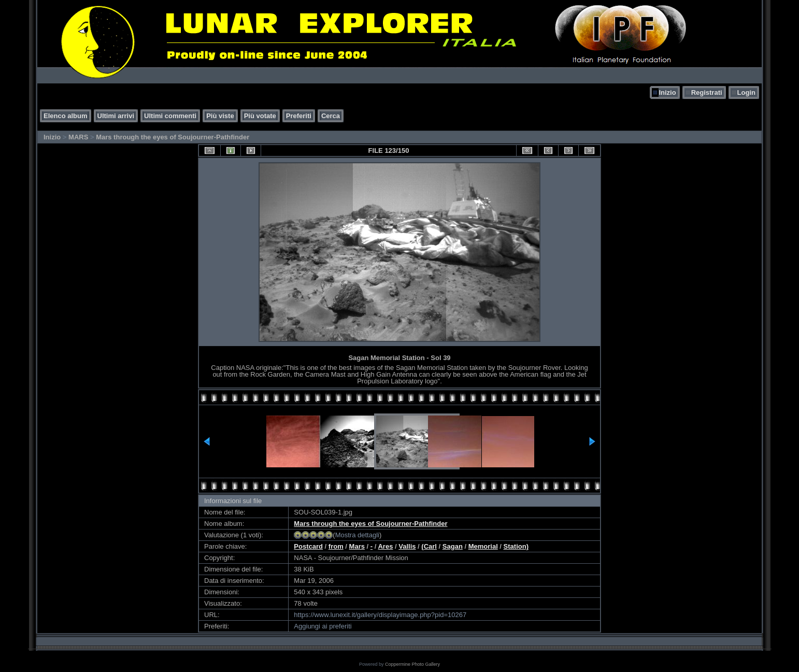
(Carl (429, 546)
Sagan (453, 546)
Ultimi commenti (170, 116)
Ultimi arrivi (116, 116)
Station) (516, 546)
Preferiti (299, 116)
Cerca (331, 116)
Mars (357, 546)
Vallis (407, 546)
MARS (78, 137)
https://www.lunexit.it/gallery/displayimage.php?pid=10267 (380, 615)
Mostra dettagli (357, 535)
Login (746, 92)
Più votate (260, 116)
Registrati (707, 92)
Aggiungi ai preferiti (323, 626)
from (336, 546)
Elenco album (66, 116)
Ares (385, 546)
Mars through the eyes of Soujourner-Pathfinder (173, 137)
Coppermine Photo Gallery (412, 664)
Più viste (220, 116)
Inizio (667, 92)
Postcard (308, 546)
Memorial (483, 546)
